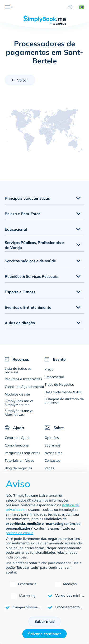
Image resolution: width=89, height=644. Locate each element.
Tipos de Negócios (59, 384)
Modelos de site (17, 394)
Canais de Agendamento (24, 387)
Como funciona (17, 445)
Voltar (23, 80)
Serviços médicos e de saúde (30, 261)
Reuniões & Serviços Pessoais (31, 276)
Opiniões (52, 438)
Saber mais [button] (44, 621)
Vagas (49, 468)
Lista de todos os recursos (18, 370)
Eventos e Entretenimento (28, 307)
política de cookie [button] (19, 533)
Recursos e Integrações (23, 379)
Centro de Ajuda (18, 438)
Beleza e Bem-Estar (22, 214)
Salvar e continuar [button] (44, 634)
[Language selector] (80, 7)
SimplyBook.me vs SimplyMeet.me (19, 403)
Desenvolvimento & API (63, 392)
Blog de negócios (18, 468)
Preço (49, 369)
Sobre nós (53, 445)
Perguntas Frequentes (22, 453)
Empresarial (54, 377)
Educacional (16, 229)
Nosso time (54, 453)
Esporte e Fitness (20, 292)
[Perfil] (70, 7)
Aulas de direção (20, 323)
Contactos (52, 460)
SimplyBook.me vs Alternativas (19, 412)
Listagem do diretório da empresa (64, 401)
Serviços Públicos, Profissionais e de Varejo (34, 245)
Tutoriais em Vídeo (19, 460)
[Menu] (8, 7)
